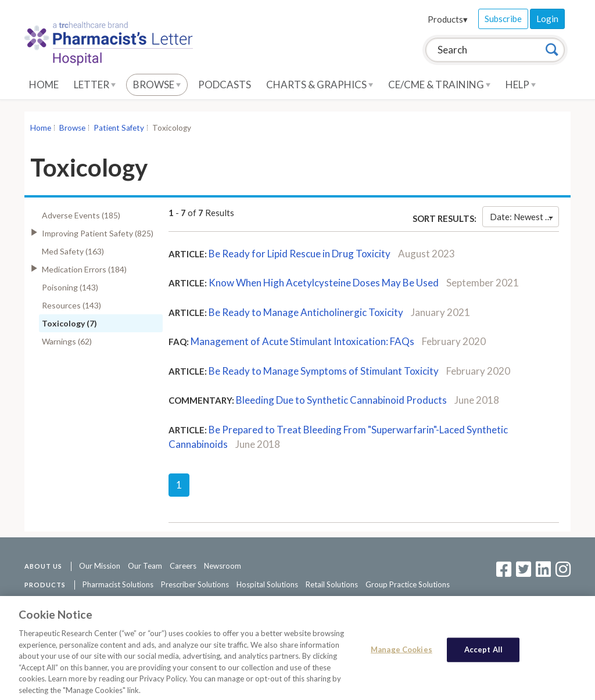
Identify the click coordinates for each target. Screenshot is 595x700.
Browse (157, 85)
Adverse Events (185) (81, 215)
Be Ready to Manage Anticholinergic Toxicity (306, 312)
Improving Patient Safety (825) (98, 233)
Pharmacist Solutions (118, 584)
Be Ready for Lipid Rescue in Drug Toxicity (300, 254)
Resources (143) (71, 305)
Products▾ (448, 19)
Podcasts (225, 85)
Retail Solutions (332, 584)
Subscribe (503, 19)
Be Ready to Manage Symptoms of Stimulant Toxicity (324, 371)
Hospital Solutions (267, 584)
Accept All (483, 654)
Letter (95, 85)
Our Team (145, 566)
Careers (183, 566)
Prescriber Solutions (195, 584)
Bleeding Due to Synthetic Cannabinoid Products (341, 400)
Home (44, 85)
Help (521, 85)
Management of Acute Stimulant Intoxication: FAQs (302, 341)
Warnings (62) (67, 341)
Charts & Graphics (320, 85)
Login (547, 19)
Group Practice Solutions (408, 584)
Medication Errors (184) (84, 269)
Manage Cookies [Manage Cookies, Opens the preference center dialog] (402, 654)
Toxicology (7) (69, 323)
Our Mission (100, 566)
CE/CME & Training (439, 85)
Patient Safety (119, 128)
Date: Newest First (524, 217)
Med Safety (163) (73, 251)
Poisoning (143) (70, 287)
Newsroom (223, 566)
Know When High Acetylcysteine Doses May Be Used (324, 283)
